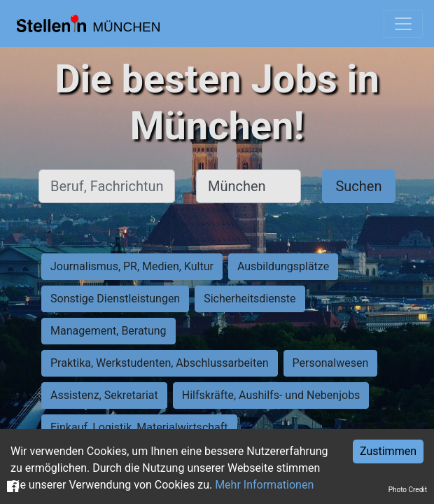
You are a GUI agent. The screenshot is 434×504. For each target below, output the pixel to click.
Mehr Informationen (264, 485)
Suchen (358, 186)
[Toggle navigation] (403, 24)
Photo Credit (408, 490)
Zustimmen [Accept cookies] (388, 451)
